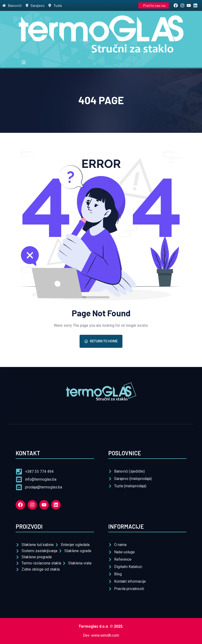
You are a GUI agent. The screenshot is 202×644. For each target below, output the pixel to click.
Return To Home (101, 341)
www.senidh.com (105, 635)
